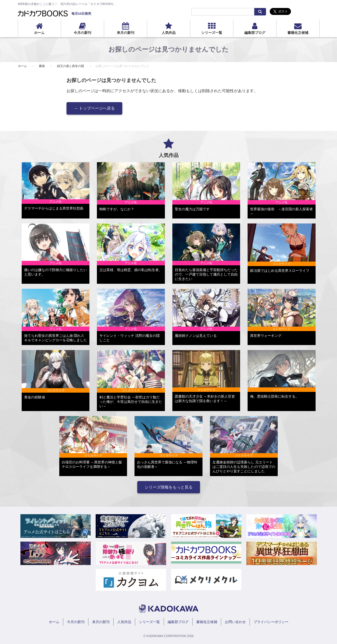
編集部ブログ (255, 33)
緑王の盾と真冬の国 (70, 66)
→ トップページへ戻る (94, 108)
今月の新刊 (82, 33)
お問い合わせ (235, 622)
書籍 (42, 66)
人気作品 (169, 33)
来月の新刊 (126, 33)
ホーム (39, 33)
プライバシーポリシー (271, 622)
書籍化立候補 (298, 33)
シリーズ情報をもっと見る (169, 487)
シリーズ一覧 (212, 33)
